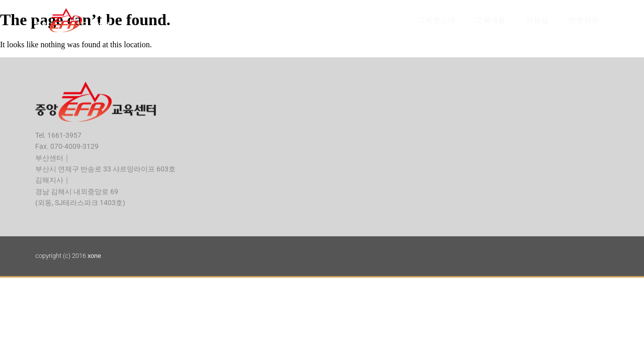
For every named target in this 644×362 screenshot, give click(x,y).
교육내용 (491, 20)
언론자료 (584, 20)
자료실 (537, 20)
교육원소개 (436, 20)
